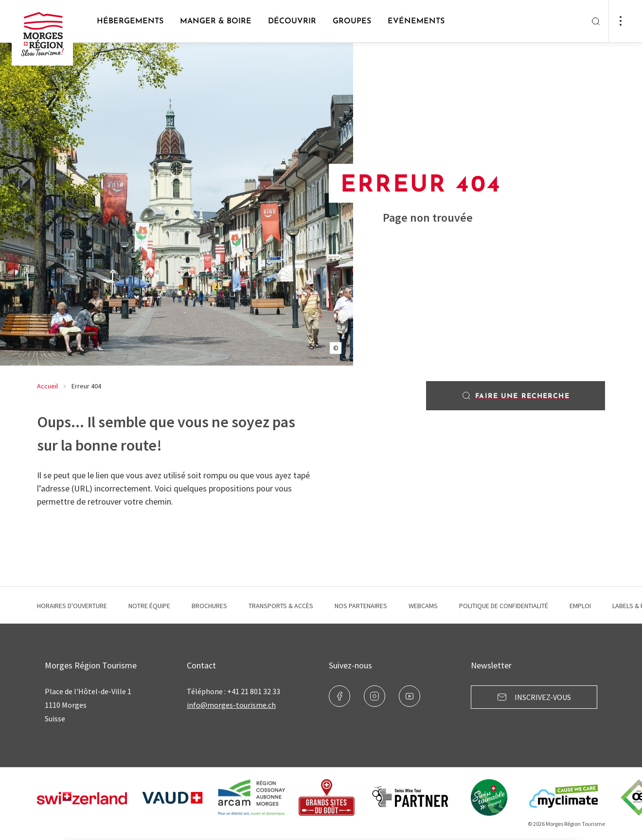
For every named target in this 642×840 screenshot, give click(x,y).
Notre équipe (149, 606)
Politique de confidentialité (504, 606)
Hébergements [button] (130, 21)
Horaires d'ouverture (72, 606)
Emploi (580, 606)
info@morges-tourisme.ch (231, 705)
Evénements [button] (416, 21)
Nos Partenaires (361, 606)
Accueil (47, 386)
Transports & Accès (281, 606)
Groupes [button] (352, 21)
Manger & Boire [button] (216, 21)
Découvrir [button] (292, 21)
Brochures (209, 606)
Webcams (423, 606)
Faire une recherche (515, 396)
